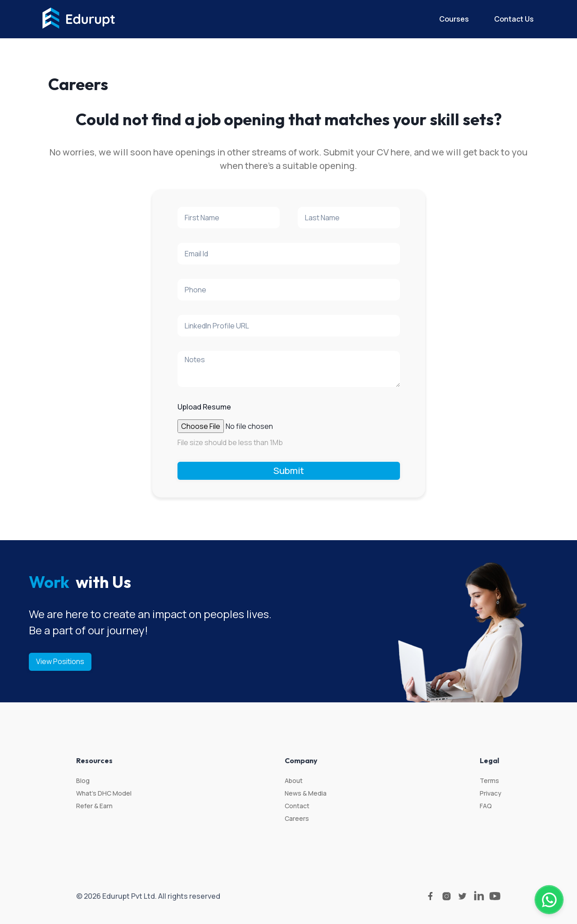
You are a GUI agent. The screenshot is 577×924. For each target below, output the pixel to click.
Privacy (491, 793)
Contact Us (514, 19)
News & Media (306, 793)
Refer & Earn (94, 806)
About (294, 781)
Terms (489, 781)
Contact (297, 806)
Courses (454, 19)
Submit (289, 471)
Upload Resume (204, 407)
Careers (297, 818)
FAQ (486, 806)
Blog (83, 781)
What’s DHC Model (104, 793)
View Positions (60, 661)
